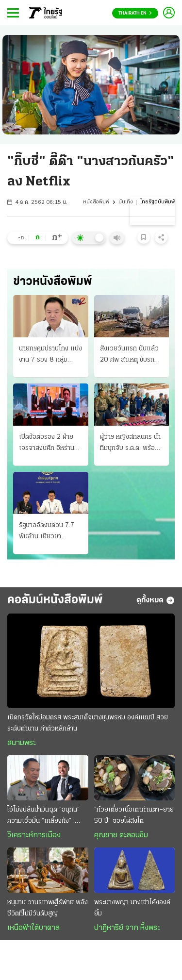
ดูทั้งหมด (156, 600)
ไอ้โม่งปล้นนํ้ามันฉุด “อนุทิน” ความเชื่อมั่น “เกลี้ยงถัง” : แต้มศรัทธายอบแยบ (43, 816)
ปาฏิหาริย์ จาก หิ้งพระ (127, 928)
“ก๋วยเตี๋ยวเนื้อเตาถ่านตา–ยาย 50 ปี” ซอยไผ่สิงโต (134, 815)
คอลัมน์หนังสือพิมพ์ (55, 600)
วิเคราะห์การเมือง (34, 835)
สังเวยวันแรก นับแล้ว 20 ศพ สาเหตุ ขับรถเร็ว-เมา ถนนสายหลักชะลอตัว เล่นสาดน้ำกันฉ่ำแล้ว (130, 355)
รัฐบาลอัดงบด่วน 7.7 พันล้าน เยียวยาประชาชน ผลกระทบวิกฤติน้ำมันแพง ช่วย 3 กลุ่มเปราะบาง (50, 532)
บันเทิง (126, 202)
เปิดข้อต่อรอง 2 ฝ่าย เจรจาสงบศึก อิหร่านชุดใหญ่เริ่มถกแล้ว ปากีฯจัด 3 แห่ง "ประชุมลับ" (50, 444)
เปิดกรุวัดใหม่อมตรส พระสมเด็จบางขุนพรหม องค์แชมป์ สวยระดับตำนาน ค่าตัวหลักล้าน (88, 723)
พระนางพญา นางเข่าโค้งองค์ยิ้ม (132, 908)
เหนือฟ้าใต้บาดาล (33, 928)
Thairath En (135, 13)
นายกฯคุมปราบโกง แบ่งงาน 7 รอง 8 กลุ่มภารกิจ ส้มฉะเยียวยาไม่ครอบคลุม (50, 355)
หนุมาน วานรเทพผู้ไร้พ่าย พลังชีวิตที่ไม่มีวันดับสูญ (48, 908)
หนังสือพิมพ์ (96, 202)
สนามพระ (22, 743)
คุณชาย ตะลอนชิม (121, 835)
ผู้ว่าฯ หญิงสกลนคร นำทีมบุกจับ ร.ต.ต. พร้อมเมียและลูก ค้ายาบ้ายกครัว (130, 444)
